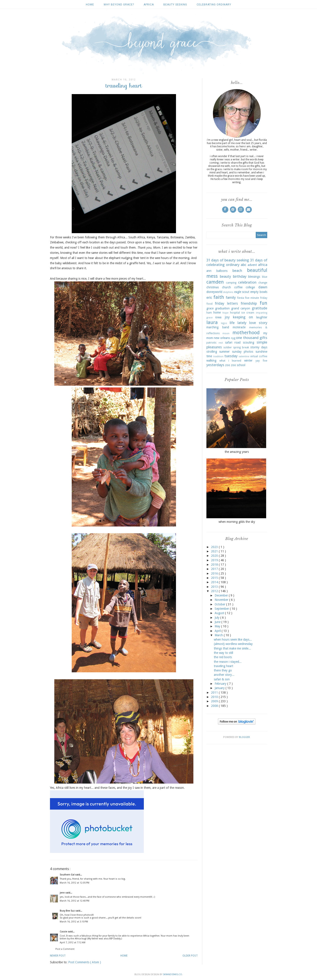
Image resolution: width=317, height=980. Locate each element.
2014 (215, 582)
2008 (215, 706)
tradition (218, 356)
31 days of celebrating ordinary (237, 262)
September (222, 609)
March (219, 635)
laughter (262, 317)
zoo (228, 365)
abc (244, 265)
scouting (249, 342)
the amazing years (237, 452)
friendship (249, 303)
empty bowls (259, 292)
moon (226, 333)
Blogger (244, 737)
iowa (218, 317)
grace (210, 308)
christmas (213, 287)
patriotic (212, 343)
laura (212, 322)
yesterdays (215, 365)
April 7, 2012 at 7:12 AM (73, 943)
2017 (215, 569)
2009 (215, 701)
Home (90, 5)
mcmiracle (239, 327)
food (209, 304)
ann (209, 271)
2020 (215, 556)
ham (209, 313)
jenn (63, 893)
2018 (215, 565)
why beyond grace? (119, 5)
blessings (254, 277)
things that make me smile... (232, 648)
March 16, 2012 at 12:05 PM (75, 883)
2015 (215, 578)
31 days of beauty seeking (228, 260)
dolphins (228, 292)
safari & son (222, 679)
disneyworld (214, 292)
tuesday (231, 356)
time (209, 356)
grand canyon (241, 308)
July (217, 618)
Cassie (64, 932)
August (220, 613)
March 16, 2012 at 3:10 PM (74, 922)
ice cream (248, 313)
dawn (263, 287)
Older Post (190, 956)
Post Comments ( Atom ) (85, 962)
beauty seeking (175, 5)
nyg (233, 338)
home (217, 312)
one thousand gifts (251, 338)
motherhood (246, 332)
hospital (235, 313)
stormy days (259, 347)
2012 (215, 591)
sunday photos (243, 352)
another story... (224, 675)
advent (252, 265)
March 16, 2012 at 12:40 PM (75, 901)
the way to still (223, 653)
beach (237, 271)
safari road (233, 342)
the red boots (223, 657)
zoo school (238, 365)
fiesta (241, 298)
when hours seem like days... (233, 639)
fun (263, 303)
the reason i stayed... (228, 662)
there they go (223, 670)
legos (224, 323)
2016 (215, 573)
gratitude (260, 308)
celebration (247, 282)
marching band (218, 327)
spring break (241, 347)
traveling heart (223, 666)
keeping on (243, 317)
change (263, 283)
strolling (212, 352)
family (231, 297)
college (250, 287)
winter (248, 360)
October (220, 604)
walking (211, 360)
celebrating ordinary (214, 5)
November (222, 600)
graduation (222, 308)
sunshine (261, 352)
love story (258, 323)
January (220, 688)
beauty (225, 276)
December (222, 595)
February (221, 684)
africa (149, 5)
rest (221, 343)
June (218, 622)
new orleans (222, 338)
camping (231, 283)
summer (224, 352)
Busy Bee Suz (68, 911)
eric (209, 297)
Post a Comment (65, 949)
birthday (240, 276)
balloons (222, 271)
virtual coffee (259, 356)
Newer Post (58, 956)
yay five (261, 361)
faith (219, 297)
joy (227, 317)
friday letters (226, 303)
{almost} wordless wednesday (233, 644)
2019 (215, 560)
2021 (215, 551)
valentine (244, 356)
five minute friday (256, 298)
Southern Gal (67, 875)
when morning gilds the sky (237, 522)
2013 (215, 587)
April (218, 631)
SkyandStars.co (173, 974)
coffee (238, 287)
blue (265, 277)
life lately (238, 323)
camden (215, 282)
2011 (215, 693)
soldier (228, 347)
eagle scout (242, 292)
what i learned (230, 361)
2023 (215, 547)
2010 (215, 697)
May (218, 626)
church (227, 287)
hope (225, 313)
